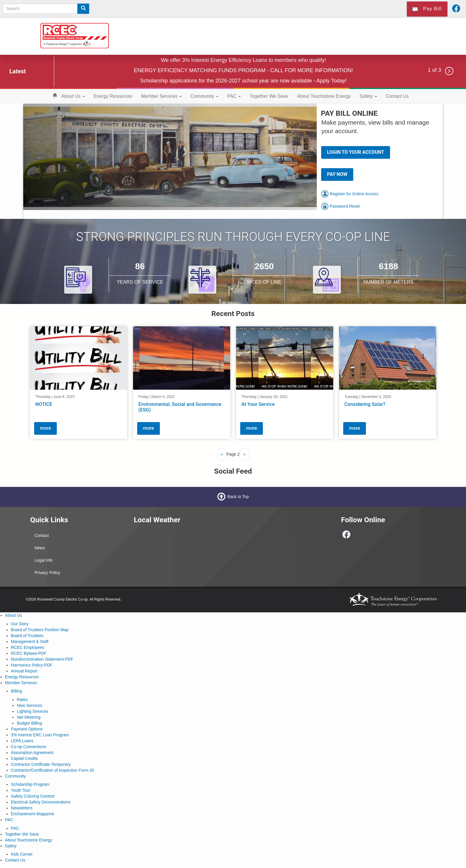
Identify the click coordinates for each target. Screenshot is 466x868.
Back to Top (238, 497)
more (45, 428)
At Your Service (258, 404)
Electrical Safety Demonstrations (41, 802)
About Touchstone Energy (324, 96)
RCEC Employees (28, 647)
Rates (22, 700)
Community (204, 96)
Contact (42, 535)
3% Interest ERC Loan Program (40, 735)
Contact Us (397, 96)
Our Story (20, 624)
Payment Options (27, 729)
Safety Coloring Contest (33, 796)
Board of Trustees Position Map (40, 630)
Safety (368, 96)
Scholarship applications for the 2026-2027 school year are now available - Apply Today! (243, 81)
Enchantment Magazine (33, 814)
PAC (234, 96)
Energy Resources (113, 96)
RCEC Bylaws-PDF (29, 653)
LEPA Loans (22, 741)
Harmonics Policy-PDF (32, 665)
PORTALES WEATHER (181, 552)
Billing (16, 691)
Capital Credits (24, 758)
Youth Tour (21, 790)
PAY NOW (337, 174)
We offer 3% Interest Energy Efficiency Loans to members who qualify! (243, 60)
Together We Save (269, 96)
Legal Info (44, 560)
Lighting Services (33, 711)
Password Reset (340, 206)
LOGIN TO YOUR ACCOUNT (356, 152)
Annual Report (24, 671)
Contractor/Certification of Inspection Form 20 (52, 770)
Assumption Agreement (32, 753)
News (40, 548)
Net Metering (29, 717)
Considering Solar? (365, 404)
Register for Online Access (350, 194)
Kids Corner (22, 854)
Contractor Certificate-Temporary (41, 764)
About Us (73, 96)
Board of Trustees (27, 636)
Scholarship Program (30, 784)
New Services (29, 705)
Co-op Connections (29, 747)
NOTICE (44, 404)
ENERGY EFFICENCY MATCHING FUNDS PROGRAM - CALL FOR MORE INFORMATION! (243, 70)
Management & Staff (30, 642)
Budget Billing (29, 723)
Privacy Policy (47, 573)
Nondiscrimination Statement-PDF (42, 659)
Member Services (161, 96)
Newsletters (22, 808)
